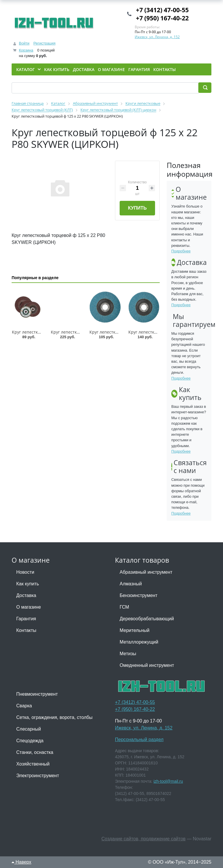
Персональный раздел (139, 739)
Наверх (21, 862)
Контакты (26, 630)
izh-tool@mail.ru (168, 781)
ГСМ (124, 607)
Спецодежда (30, 741)
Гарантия (26, 619)
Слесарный (29, 729)
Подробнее (181, 251)
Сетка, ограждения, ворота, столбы (54, 717)
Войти (24, 43)
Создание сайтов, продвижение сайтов (143, 839)
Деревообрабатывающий (147, 619)
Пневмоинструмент (37, 694)
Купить (137, 208)
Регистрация (44, 43)
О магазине (29, 607)
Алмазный (131, 584)
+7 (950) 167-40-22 (162, 18)
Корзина (26, 50)
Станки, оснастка (35, 752)
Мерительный (135, 630)
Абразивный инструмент (146, 572)
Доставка (26, 595)
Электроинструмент (38, 776)
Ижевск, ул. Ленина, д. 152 (157, 37)
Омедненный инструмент (147, 665)
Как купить (28, 584)
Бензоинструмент (139, 595)
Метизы (128, 654)
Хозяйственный (33, 764)
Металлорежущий (139, 642)
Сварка (24, 706)
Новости (25, 572)
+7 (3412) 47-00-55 (162, 10)
